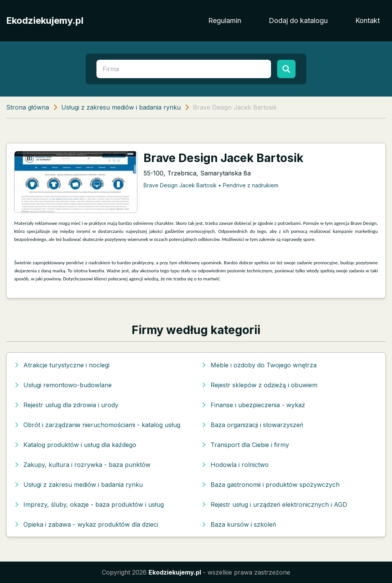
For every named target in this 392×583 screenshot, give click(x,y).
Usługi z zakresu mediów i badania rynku (121, 107)
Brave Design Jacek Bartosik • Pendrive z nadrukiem (211, 185)
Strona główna (28, 107)
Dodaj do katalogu (298, 20)
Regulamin (225, 20)
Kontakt (367, 20)
